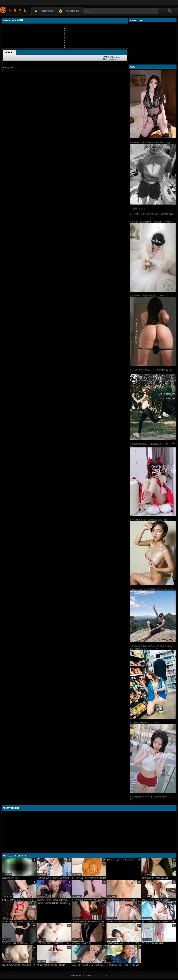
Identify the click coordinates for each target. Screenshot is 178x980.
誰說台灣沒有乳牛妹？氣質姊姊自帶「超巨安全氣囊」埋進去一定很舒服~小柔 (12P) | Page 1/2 (153, 647)
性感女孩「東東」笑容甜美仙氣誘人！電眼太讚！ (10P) (54, 900)
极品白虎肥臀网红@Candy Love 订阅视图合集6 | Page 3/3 (152, 371)
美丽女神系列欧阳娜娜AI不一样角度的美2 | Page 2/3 (151, 222)
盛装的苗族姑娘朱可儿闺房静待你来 (158, 922)
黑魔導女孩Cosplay (11, 878)
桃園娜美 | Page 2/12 (139, 209)
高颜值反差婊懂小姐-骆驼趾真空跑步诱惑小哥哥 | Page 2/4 (152, 445)
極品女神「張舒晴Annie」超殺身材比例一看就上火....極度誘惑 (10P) (89, 965)
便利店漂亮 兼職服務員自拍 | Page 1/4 (146, 723)
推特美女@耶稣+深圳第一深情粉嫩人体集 (54, 903)
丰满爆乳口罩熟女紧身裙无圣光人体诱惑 (54, 943)
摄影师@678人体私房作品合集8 (156, 900)
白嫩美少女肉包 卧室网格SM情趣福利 (19, 900)
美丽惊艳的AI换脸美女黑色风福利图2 (19, 965)
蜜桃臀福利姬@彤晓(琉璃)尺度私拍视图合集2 (124, 900)
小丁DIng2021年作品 (82, 943)
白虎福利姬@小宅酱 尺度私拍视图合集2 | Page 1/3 (151, 520)
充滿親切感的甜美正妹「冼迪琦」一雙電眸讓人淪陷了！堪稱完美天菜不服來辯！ (54, 965)
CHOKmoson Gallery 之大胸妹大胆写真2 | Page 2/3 (151, 589)
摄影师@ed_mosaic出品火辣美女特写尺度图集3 (124, 860)
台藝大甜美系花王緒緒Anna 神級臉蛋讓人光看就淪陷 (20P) (54, 878)
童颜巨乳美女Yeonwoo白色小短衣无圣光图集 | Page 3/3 (151, 798)
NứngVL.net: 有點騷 (13, 10)
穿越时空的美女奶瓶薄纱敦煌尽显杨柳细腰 (89, 922)
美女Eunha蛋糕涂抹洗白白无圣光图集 (124, 922)
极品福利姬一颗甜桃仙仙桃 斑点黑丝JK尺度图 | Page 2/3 (151, 215)
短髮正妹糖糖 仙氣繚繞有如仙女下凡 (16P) (124, 943)
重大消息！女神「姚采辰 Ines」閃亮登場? (19, 943)
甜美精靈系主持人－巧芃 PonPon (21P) (124, 965)
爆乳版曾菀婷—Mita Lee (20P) (156, 878)
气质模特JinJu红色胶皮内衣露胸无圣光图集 (19, 922)
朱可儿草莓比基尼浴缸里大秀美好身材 (89, 878)
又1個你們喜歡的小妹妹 (153, 943)
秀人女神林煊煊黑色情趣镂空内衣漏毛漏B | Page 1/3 (151, 142)
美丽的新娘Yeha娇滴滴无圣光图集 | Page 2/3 (148, 296)
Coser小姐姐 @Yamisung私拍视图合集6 (89, 900)
